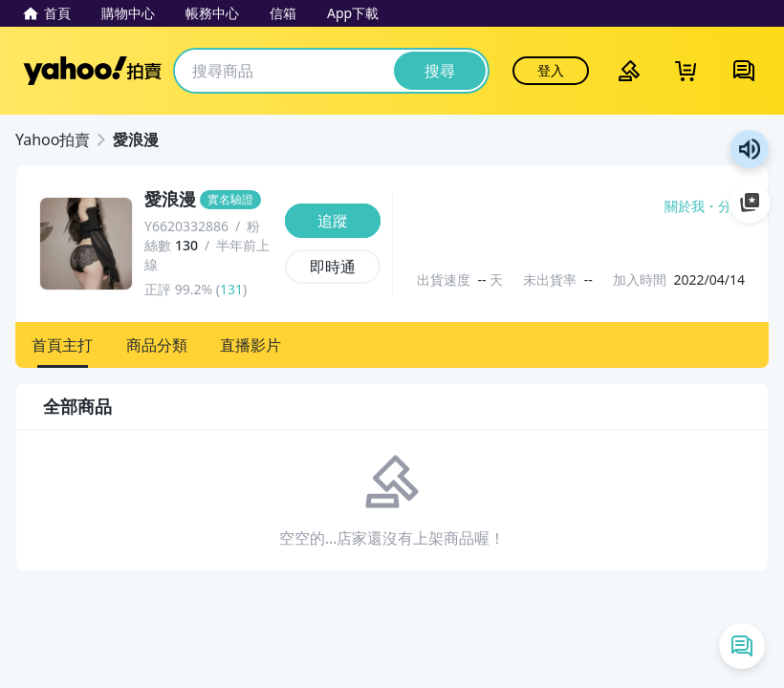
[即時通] (333, 267)
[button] (63, 345)
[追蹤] (333, 221)
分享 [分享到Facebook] (731, 206)
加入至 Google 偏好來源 (750, 203)
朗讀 (750, 149)
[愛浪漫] (209, 200)
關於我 (685, 206)
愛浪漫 (136, 140)
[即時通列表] (742, 646)
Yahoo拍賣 (92, 71)
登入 (551, 70)
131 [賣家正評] (231, 289)
